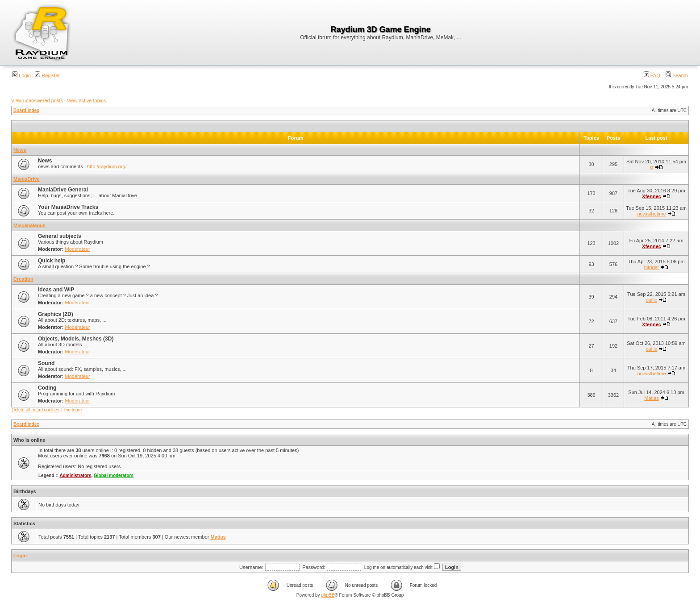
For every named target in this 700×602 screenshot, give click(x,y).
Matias (651, 398)
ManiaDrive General (63, 190)
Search (677, 75)
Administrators (75, 475)
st (652, 167)
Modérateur (78, 249)
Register (47, 75)
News (20, 150)
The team (72, 410)
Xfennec (652, 196)
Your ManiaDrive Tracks (68, 207)
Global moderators (114, 475)
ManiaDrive (27, 179)
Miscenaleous (29, 225)
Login (21, 75)
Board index (26, 110)
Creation (23, 279)
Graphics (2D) (56, 314)
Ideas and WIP (56, 290)
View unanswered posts (37, 100)
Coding (47, 388)
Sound (46, 363)
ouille (652, 300)
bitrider (652, 267)
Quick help (52, 261)
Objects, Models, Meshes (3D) (76, 339)
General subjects (60, 236)
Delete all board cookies (35, 410)
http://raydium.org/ (107, 166)
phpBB (328, 595)
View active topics (86, 100)
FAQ (652, 75)
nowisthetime (651, 214)
